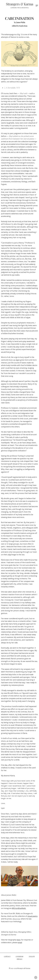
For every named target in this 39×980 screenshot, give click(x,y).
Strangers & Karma (20, 6)
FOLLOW (32, 956)
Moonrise (16, 919)
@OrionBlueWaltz (19, 908)
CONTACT (7, 956)
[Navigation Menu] (37, 6)
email (20, 942)
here (19, 940)
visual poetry (32, 916)
